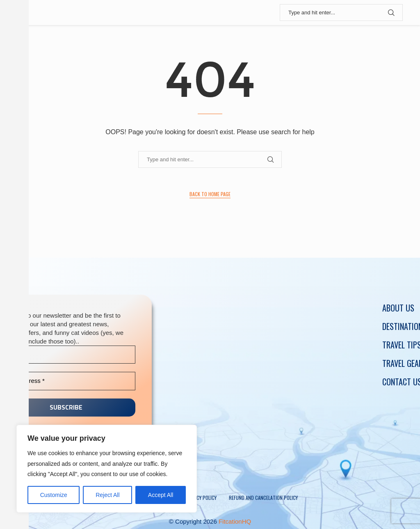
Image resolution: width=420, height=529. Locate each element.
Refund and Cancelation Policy (263, 498)
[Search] (341, 13)
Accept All (161, 495)
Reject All (107, 495)
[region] (107, 469)
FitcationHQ (235, 521)
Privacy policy (201, 498)
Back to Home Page (210, 194)
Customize (54, 495)
